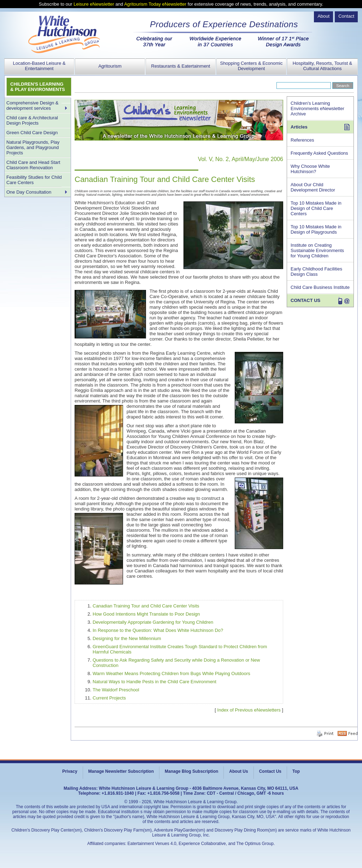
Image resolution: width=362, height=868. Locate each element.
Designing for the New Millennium (127, 638)
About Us (238, 771)
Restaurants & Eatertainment (181, 66)
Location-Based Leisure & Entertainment (39, 66)
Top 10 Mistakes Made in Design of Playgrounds (316, 229)
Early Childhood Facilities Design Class (316, 272)
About (323, 16)
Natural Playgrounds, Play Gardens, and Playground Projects (33, 147)
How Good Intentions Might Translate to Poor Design (146, 614)
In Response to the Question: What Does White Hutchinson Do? (158, 630)
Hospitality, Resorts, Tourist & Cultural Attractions (323, 66)
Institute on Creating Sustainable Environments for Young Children (317, 250)
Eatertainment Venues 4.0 (152, 844)
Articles (299, 127)
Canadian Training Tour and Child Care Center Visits (146, 606)
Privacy (70, 771)
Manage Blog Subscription (191, 771)
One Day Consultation (29, 192)
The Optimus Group (255, 844)
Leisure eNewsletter (94, 4)
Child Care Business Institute (320, 287)
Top (296, 771)
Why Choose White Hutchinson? (310, 169)
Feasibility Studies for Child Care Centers (34, 180)
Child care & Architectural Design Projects (32, 120)
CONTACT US (305, 300)
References (302, 140)
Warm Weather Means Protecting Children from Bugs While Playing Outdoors (171, 673)
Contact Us (270, 771)
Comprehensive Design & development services (32, 105)
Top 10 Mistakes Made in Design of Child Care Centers (316, 208)
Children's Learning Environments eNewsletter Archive (317, 108)
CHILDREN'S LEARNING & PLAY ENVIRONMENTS (38, 87)
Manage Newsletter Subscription (121, 771)
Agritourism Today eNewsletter (155, 4)
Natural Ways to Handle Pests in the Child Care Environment (154, 682)
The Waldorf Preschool (116, 690)
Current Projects (109, 698)
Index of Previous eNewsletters (249, 710)
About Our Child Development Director (313, 187)
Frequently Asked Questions (319, 153)
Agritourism (110, 66)
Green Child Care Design (32, 133)
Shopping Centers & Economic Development (251, 66)
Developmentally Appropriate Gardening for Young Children (153, 622)
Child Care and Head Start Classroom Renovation (33, 165)
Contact (346, 16)
